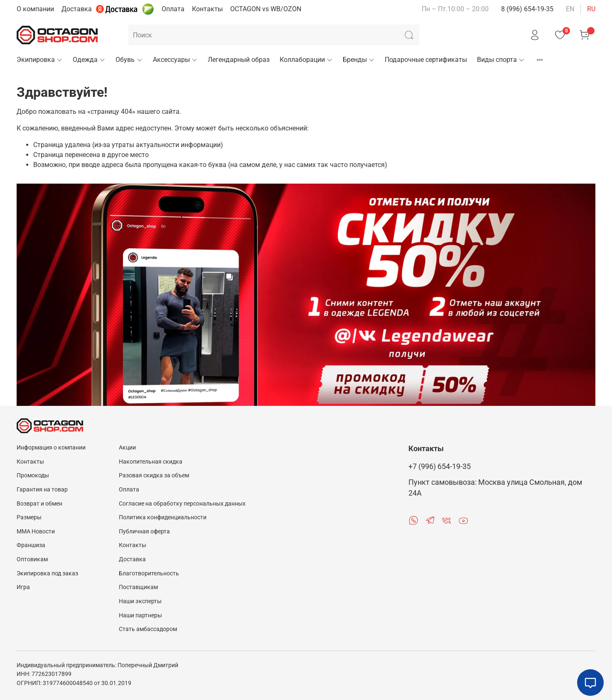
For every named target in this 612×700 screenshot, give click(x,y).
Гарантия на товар (42, 490)
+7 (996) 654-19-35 (440, 467)
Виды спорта (501, 60)
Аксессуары (175, 60)
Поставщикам (138, 587)
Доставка (77, 9)
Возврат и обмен (39, 504)
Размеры (29, 517)
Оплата (173, 9)
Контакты (207, 9)
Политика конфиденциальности (163, 517)
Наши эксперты (140, 601)
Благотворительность (149, 574)
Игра (23, 587)
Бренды (359, 60)
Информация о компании (51, 448)
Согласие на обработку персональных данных (182, 504)
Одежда (89, 60)
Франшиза (31, 545)
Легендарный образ (239, 60)
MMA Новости (36, 532)
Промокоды (33, 475)
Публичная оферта (144, 532)
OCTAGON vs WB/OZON (266, 9)
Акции (127, 448)
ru (591, 9)
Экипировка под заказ (47, 574)
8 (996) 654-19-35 (527, 9)
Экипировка (40, 60)
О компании (35, 9)
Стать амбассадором (148, 629)
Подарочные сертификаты (426, 60)
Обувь (129, 60)
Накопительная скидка (151, 462)
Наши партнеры (140, 615)
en (570, 9)
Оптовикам (32, 559)
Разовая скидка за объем (154, 475)
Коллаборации (306, 60)
